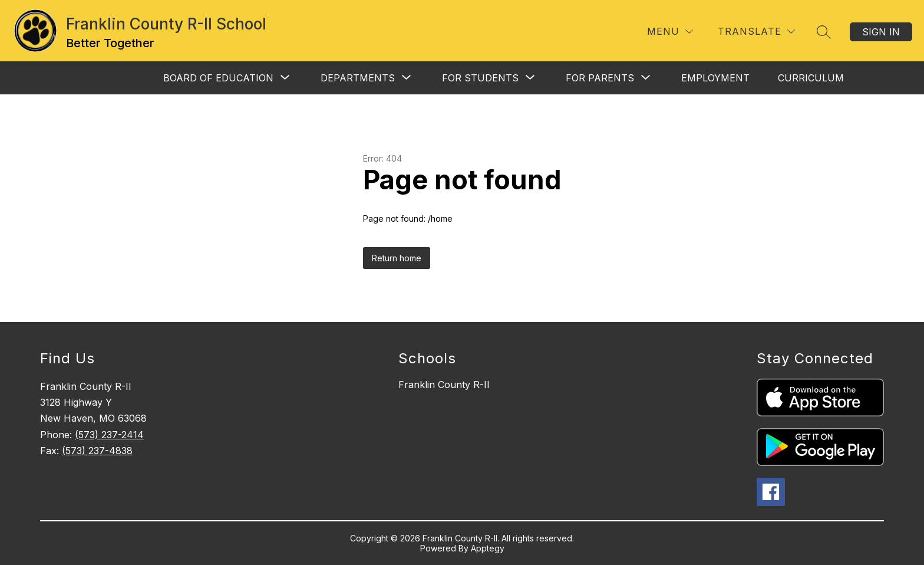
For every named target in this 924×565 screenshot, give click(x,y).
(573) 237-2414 (109, 435)
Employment (715, 78)
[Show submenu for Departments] (358, 78)
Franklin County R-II (444, 385)
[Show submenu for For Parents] (600, 78)
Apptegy (488, 548)
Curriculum (811, 78)
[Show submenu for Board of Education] (218, 78)
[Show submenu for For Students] (480, 78)
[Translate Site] (756, 32)
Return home (397, 258)
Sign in (881, 32)
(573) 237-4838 (97, 451)
